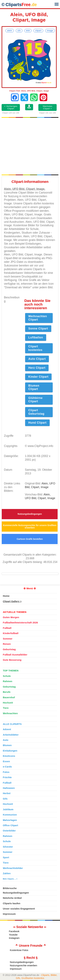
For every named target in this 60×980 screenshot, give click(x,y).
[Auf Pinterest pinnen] (43, 97)
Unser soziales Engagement (19, 909)
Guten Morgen (11, 617)
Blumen (7, 745)
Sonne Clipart (38, 329)
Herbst (7, 793)
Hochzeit (8, 703)
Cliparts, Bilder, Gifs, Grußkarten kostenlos (37, 976)
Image (50, 31)
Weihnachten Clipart (38, 318)
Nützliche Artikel (12, 898)
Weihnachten (10, 713)
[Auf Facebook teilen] (15, 97)
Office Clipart (11, 825)
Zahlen (7, 873)
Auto (6, 740)
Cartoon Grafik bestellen (30, 539)
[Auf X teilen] (24, 97)
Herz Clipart (37, 368)
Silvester (8, 847)
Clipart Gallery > (12, 601)
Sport (6, 857)
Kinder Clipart (38, 377)
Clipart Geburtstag (36, 412)
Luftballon (36, 337)
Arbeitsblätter (11, 735)
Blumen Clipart (34, 387)
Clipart (38, 31)
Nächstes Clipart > (48, 107)
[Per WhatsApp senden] (34, 97)
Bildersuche (10, 888)
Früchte (7, 777)
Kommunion (10, 815)
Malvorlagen (10, 820)
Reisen (7, 644)
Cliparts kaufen (12, 903)
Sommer (8, 639)
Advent (7, 729)
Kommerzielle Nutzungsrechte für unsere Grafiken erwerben (30, 527)
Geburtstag (9, 649)
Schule (7, 676)
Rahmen (8, 681)
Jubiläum (8, 809)
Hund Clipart (37, 423)
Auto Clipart (37, 359)
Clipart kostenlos (35, 348)
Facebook (14, 931)
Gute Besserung (12, 660)
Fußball (7, 628)
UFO (19, 31)
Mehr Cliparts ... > (10, 879)
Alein (10, 31)
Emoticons (9, 756)
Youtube (13, 935)
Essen (6, 761)
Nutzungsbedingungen (30, 514)
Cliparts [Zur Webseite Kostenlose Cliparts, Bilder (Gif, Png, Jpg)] (21, 5)
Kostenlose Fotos (19, 950)
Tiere (6, 708)
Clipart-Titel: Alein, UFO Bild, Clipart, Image (29, 91)
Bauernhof (9, 697)
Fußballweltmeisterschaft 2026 (20, 623)
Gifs (5, 799)
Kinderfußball (11, 633)
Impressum (9, 914)
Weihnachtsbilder (13, 868)
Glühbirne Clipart (35, 400)
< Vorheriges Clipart (11, 107)
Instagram (14, 938)
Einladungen (10, 751)
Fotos (6, 772)
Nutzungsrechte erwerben (23, 965)
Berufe (7, 692)
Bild (28, 31)
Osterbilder (9, 831)
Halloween (9, 788)
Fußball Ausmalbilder (15, 655)
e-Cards (7, 767)
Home (6, 596)
